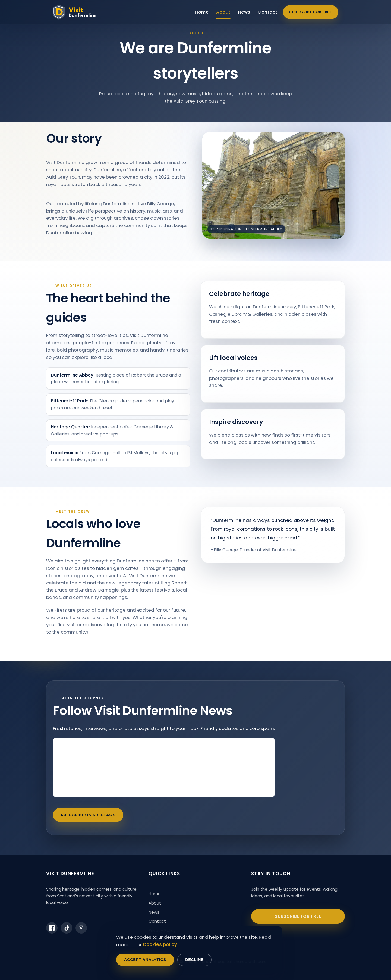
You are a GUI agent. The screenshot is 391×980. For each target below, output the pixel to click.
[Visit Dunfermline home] (75, 12)
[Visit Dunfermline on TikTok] (67, 928)
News (244, 12)
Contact (267, 12)
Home (202, 12)
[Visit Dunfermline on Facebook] (52, 928)
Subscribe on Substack (88, 815)
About (223, 12)
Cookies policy (160, 944)
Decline (194, 960)
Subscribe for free (310, 12)
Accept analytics (145, 960)
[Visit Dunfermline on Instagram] (81, 928)
